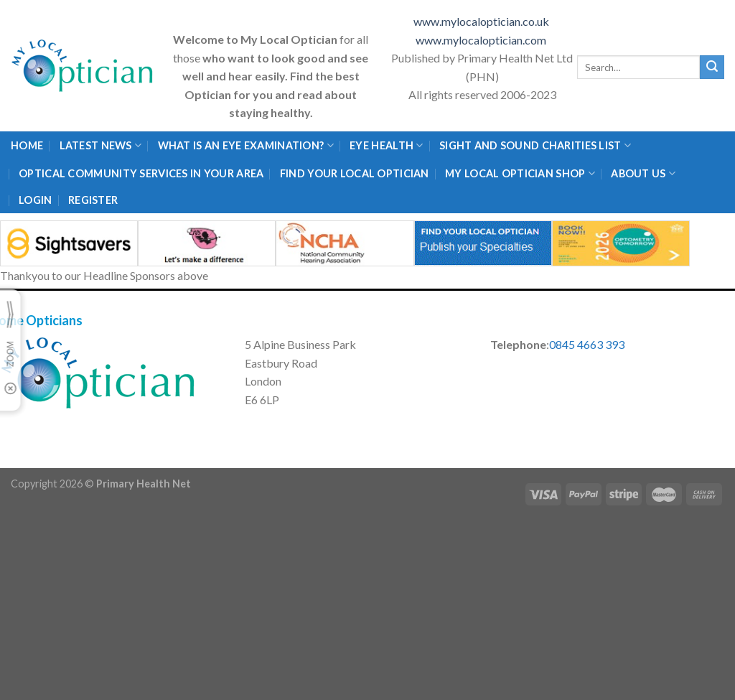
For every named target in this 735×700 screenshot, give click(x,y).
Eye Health (386, 145)
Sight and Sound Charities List (535, 145)
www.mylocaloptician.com (482, 40)
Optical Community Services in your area (141, 173)
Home (27, 145)
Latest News (101, 145)
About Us (643, 173)
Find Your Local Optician (355, 173)
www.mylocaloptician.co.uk (482, 21)
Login (35, 200)
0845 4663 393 (587, 344)
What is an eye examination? (246, 145)
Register (93, 200)
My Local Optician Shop (520, 173)
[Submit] (712, 67)
